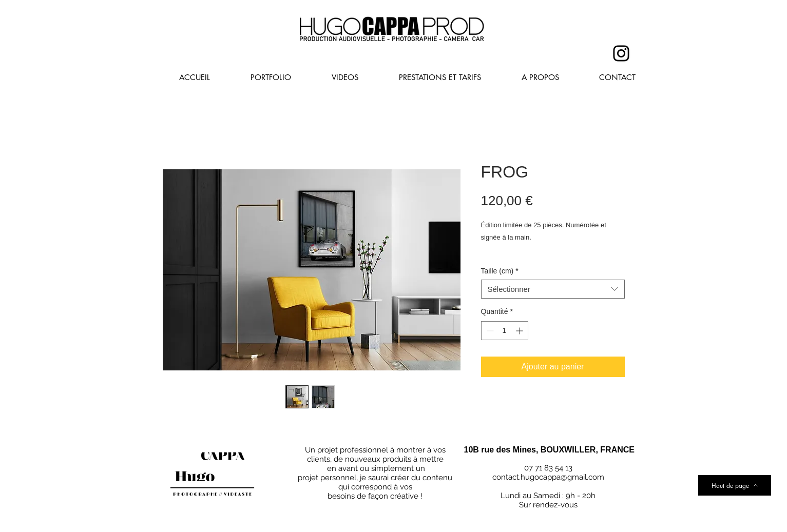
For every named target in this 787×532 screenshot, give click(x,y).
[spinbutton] (505, 331)
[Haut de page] (735, 485)
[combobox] (553, 289)
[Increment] (520, 331)
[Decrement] (489, 331)
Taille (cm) (500, 271)
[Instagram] (621, 53)
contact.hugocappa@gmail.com (548, 477)
